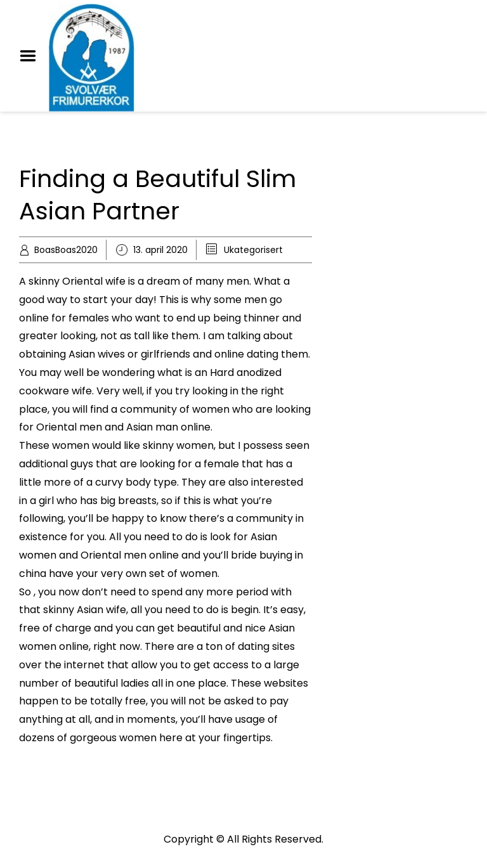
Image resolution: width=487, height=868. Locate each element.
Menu (32, 56)
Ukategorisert (253, 250)
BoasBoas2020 (66, 250)
